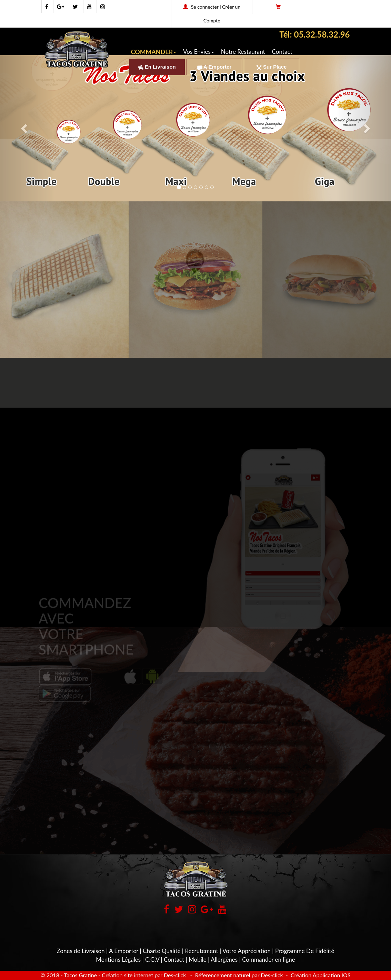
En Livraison (157, 67)
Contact (282, 52)
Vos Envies (199, 52)
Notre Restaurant (243, 52)
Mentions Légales (118, 959)
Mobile (198, 959)
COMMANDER (154, 52)
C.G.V (152, 959)
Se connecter (205, 7)
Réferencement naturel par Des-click (238, 975)
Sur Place (272, 67)
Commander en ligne (269, 959)
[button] (195, 217)
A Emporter (214, 67)
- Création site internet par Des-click (142, 975)
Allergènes (224, 959)
